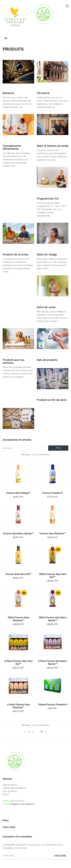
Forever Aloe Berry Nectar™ (18, 534)
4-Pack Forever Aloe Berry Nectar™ (53, 663)
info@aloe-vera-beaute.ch (22, 804)
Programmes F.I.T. (48, 199)
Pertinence (24, 448)
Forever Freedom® (53, 493)
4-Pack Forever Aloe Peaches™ (18, 706)
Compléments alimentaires (12, 147)
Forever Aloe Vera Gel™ (18, 574)
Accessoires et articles (17, 440)
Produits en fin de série (52, 400)
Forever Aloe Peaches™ (53, 534)
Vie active (43, 93)
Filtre (58, 448)
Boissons (8, 93)
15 (42, 731)
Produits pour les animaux (13, 362)
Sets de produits (47, 360)
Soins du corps (46, 307)
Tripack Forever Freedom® (53, 705)
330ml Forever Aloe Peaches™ (18, 619)
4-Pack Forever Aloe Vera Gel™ (18, 663)
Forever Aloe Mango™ (18, 493)
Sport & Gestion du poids (53, 146)
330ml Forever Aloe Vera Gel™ (53, 576)
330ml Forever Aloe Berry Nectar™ (53, 619)
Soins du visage (47, 255)
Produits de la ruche (16, 255)
